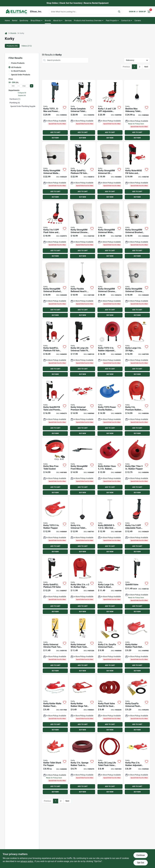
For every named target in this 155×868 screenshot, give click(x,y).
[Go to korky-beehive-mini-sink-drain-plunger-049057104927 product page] (110, 526)
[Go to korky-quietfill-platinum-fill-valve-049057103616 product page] (55, 585)
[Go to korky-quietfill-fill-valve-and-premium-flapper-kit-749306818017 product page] (55, 408)
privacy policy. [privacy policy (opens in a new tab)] (27, 861)
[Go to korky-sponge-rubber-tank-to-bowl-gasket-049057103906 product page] (82, 765)
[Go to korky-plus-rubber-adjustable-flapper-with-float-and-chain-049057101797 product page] (137, 765)
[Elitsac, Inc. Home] (17, 12)
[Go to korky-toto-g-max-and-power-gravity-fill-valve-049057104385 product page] (55, 110)
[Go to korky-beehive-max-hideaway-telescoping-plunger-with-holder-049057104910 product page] (137, 110)
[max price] (24, 86)
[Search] (119, 11)
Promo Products (18, 63)
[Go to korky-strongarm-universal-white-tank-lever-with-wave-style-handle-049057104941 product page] (110, 230)
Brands (48, 21)
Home (7, 21)
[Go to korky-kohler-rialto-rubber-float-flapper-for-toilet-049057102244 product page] (55, 704)
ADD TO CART (55, 132)
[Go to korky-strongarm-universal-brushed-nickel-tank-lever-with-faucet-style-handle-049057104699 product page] (55, 289)
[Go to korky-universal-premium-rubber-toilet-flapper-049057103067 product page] (82, 408)
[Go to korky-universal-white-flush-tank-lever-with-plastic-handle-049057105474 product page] (82, 645)
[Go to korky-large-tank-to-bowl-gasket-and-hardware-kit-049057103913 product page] (110, 585)
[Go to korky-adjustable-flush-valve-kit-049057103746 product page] (110, 110)
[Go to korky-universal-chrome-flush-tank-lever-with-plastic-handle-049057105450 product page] (55, 645)
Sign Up (142, 12)
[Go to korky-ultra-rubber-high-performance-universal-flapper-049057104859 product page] (82, 585)
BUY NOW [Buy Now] (55, 138)
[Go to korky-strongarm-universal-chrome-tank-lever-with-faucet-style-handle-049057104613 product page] (137, 289)
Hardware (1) (15, 99)
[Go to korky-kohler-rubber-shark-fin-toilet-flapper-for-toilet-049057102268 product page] (55, 765)
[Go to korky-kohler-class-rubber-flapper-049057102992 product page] (110, 467)
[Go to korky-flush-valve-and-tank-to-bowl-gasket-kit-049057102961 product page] (55, 230)
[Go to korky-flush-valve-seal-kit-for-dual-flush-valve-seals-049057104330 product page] (110, 704)
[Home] (6, 33)
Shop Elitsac (36, 21)
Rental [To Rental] (15, 21)
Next (146, 67)
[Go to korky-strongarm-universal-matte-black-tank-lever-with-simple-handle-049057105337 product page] (55, 171)
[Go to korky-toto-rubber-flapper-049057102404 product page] (55, 526)
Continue (141, 855)
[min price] (13, 86)
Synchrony (24, 21)
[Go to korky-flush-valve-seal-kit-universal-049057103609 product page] (110, 765)
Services (68, 21)
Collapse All (22, 93)
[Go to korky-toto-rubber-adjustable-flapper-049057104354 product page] (110, 348)
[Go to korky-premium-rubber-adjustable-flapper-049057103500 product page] (137, 408)
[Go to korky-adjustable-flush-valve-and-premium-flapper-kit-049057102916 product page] (137, 526)
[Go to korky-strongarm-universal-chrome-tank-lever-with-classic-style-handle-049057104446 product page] (110, 289)
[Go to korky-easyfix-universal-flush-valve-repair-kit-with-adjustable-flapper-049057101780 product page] (137, 704)
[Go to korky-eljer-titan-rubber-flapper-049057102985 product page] (137, 467)
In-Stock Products (18, 71)
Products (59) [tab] (12, 46)
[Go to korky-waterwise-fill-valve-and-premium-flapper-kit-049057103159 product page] (137, 171)
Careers (138, 21)
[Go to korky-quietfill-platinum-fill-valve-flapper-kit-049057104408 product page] (55, 348)
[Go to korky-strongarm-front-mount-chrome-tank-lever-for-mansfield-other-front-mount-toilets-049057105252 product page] (82, 467)
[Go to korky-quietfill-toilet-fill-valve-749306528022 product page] (137, 585)
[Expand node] (9, 106)
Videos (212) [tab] (27, 46)
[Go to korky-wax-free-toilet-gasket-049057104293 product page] (55, 467)
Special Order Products (21, 75)
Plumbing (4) (15, 103)
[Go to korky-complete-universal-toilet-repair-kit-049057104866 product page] (82, 110)
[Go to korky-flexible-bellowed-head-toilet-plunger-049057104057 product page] (82, 289)
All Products (16, 67)
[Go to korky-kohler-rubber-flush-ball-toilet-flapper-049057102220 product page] (137, 645)
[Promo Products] (9, 63)
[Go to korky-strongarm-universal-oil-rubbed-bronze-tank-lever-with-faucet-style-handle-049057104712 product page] (110, 171)
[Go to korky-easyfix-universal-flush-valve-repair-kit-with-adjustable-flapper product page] (110, 645)
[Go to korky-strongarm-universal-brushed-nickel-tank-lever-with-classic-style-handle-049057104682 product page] (137, 230)
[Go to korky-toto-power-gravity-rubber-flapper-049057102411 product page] (110, 408)
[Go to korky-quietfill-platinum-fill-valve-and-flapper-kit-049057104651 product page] (82, 171)
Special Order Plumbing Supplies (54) (25, 106)
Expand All (22, 96)
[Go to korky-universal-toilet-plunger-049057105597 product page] (82, 526)
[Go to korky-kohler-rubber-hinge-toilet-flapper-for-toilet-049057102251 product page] (82, 704)
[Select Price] (32, 86)
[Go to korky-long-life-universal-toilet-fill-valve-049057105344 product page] (82, 348)
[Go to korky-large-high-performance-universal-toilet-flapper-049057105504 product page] (137, 348)
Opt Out (141, 863)
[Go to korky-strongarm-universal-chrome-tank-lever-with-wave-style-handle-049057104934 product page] (82, 230)
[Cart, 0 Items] (149, 12)
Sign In (132, 12)
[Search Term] (85, 12)
